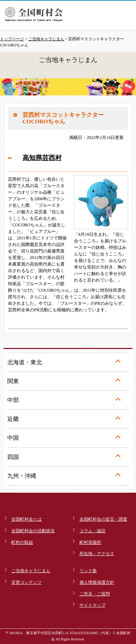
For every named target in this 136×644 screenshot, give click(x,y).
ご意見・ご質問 (95, 594)
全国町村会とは (26, 519)
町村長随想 (90, 542)
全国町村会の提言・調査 (103, 519)
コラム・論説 (92, 531)
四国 (13, 457)
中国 (13, 438)
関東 (13, 381)
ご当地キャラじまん (46, 39)
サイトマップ (92, 605)
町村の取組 (22, 542)
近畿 (13, 419)
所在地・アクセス (97, 554)
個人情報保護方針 (97, 582)
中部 (13, 400)
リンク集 (88, 571)
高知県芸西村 (42, 158)
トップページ (12, 39)
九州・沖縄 (22, 476)
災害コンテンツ (26, 582)
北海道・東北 (25, 362)
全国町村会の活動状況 (33, 531)
